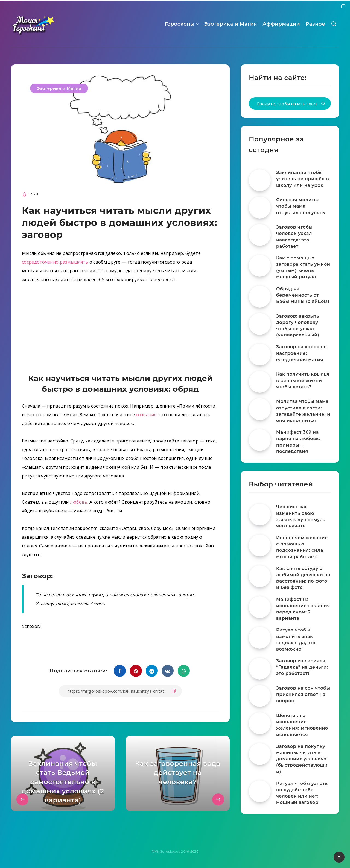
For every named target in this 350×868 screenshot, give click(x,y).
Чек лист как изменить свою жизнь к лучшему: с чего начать (301, 516)
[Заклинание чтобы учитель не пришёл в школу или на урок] (260, 180)
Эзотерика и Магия (231, 24)
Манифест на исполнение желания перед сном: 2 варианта (303, 609)
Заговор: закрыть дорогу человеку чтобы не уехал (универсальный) (298, 326)
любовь (79, 502)
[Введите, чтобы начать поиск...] (290, 103)
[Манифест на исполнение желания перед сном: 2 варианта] (260, 607)
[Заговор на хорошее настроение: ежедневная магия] (260, 355)
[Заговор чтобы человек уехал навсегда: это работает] (260, 235)
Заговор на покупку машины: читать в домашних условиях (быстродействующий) (302, 759)
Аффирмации (281, 24)
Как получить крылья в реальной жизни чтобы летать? (303, 380)
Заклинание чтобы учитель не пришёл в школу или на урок (303, 179)
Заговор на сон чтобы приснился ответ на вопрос (303, 694)
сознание (146, 415)
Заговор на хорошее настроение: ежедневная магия (301, 353)
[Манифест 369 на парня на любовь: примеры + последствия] (260, 440)
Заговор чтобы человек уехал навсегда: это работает (294, 237)
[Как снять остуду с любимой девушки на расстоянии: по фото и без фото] (260, 576)
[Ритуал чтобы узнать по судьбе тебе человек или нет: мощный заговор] (260, 791)
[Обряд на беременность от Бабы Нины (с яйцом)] (260, 297)
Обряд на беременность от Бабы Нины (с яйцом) (303, 295)
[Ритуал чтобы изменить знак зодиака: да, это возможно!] (260, 638)
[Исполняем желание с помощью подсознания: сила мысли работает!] (260, 545)
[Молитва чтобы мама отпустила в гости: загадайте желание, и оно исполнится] (260, 409)
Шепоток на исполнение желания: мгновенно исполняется (302, 725)
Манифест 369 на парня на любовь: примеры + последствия (298, 442)
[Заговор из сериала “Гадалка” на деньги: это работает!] (260, 669)
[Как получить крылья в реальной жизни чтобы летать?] (260, 382)
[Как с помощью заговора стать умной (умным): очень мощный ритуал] (260, 266)
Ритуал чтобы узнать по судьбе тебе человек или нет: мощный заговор (302, 793)
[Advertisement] (120, 330)
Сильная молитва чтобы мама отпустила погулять (301, 206)
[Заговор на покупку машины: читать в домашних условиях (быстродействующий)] (260, 754)
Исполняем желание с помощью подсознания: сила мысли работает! (302, 547)
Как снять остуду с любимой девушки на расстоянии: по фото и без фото (303, 578)
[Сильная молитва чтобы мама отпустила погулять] (260, 208)
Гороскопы (180, 24)
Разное (315, 24)
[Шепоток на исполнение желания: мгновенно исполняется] (260, 723)
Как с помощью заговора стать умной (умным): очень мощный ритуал (303, 268)
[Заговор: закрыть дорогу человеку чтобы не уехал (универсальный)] (260, 324)
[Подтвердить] (323, 104)
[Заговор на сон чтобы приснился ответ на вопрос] (260, 696)
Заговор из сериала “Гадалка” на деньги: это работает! (302, 667)
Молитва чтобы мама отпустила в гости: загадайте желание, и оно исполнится (303, 411)
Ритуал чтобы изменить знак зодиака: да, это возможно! (296, 640)
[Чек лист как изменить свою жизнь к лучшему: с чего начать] (260, 515)
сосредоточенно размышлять (55, 262)
